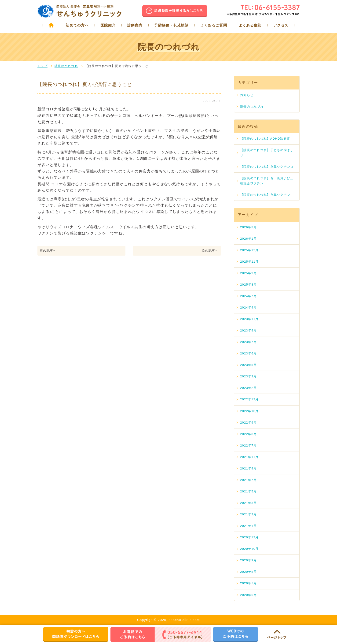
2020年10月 (249, 549)
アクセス (281, 25)
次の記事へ (210, 251)
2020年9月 (248, 560)
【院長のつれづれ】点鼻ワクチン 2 (267, 167)
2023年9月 (248, 330)
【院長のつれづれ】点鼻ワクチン (265, 195)
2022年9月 (248, 423)
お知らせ (247, 95)
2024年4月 (248, 307)
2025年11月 (249, 262)
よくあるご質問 (214, 25)
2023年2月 (248, 388)
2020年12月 (249, 537)
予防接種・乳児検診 (171, 25)
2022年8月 (248, 434)
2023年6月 (248, 353)
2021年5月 (248, 491)
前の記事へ (48, 251)
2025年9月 (248, 273)
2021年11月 (249, 457)
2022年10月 (249, 411)
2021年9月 (248, 468)
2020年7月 (248, 583)
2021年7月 (248, 480)
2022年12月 (249, 399)
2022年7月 (248, 445)
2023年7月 (248, 342)
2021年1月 (248, 526)
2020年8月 (248, 572)
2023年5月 (248, 365)
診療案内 (135, 25)
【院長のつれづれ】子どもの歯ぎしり (267, 153)
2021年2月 (248, 514)
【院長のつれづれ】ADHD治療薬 (265, 139)
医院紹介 (108, 25)
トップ (42, 66)
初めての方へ (77, 25)
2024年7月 (248, 296)
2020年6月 (248, 595)
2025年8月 (248, 285)
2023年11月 (249, 319)
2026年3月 (248, 227)
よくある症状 (250, 25)
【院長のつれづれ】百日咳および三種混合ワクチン (267, 181)
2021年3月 (248, 503)
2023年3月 (248, 376)
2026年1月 (248, 239)
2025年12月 (249, 250)
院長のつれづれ (66, 66)
